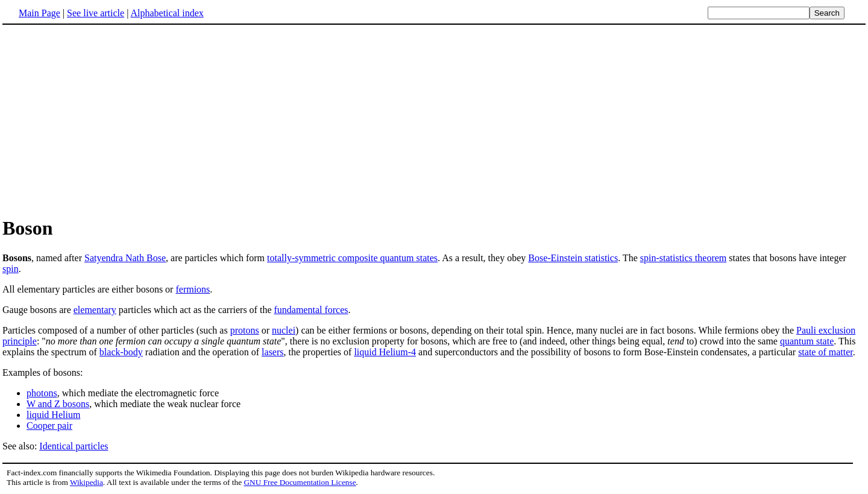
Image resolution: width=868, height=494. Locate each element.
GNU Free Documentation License (300, 482)
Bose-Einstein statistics (573, 258)
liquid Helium (53, 415)
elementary (95, 310)
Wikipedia (86, 482)
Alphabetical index (167, 13)
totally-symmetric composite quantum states (352, 258)
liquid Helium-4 (385, 352)
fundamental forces (311, 310)
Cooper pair (49, 426)
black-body (121, 352)
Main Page (39, 13)
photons (42, 393)
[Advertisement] (104, 120)
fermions (193, 289)
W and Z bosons (58, 404)
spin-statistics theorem (684, 258)
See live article (96, 13)
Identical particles (74, 446)
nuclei (284, 330)
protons (245, 330)
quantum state (807, 341)
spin (11, 269)
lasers (272, 352)
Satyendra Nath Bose (125, 258)
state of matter (826, 352)
